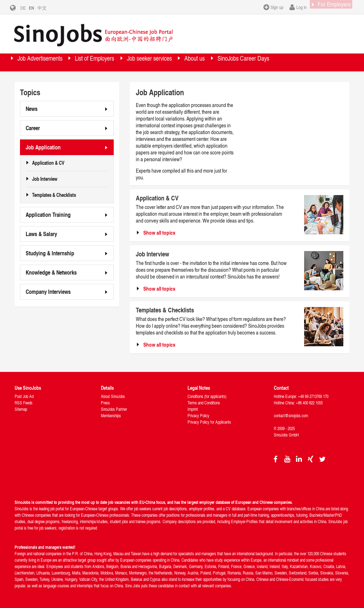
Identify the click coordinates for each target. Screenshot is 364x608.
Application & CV (48, 163)
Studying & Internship (50, 253)
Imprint (193, 409)
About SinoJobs (113, 396)
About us (253, 62)
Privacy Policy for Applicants (209, 422)
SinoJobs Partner (114, 409)
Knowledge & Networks (51, 272)
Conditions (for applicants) (207, 396)
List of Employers (122, 62)
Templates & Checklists (54, 195)
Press (105, 403)
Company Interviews (48, 292)
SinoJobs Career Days (53, 80)
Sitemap (21, 409)
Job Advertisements (50, 62)
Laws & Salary (41, 234)
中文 (47, 8)
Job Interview (45, 179)
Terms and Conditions (204, 403)
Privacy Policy (198, 416)
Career (33, 128)
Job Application (43, 147)
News (32, 109)
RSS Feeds (24, 403)
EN (37, 8)
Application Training (48, 214)
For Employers (328, 7)
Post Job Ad (24, 396)
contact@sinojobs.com (291, 416)
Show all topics (159, 233)
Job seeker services (193, 62)
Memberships (111, 416)
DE (28, 8)
